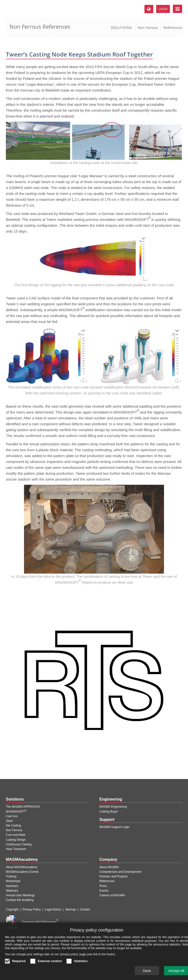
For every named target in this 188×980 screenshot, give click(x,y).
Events (104, 891)
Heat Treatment (16, 849)
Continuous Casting (19, 844)
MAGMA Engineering (113, 807)
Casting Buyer (109, 812)
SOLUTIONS (121, 28)
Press (103, 886)
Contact (85, 909)
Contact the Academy (20, 900)
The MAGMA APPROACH (23, 807)
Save (147, 973)
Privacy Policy (32, 909)
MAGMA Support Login (114, 827)
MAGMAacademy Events (22, 872)
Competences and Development (120, 872)
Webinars (12, 891)
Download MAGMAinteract (40, 922)
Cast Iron (12, 816)
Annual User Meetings (20, 895)
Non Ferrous (147, 28)
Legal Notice (53, 909)
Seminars (12, 886)
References (173, 28)
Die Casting (13, 826)
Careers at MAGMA (112, 895)
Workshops (13, 881)
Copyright (12, 909)
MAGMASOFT (16, 812)
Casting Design (16, 840)
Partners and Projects (113, 876)
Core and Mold (16, 835)
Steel (9, 821)
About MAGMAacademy (22, 867)
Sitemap (70, 909)
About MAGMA (109, 867)
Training (11, 876)
